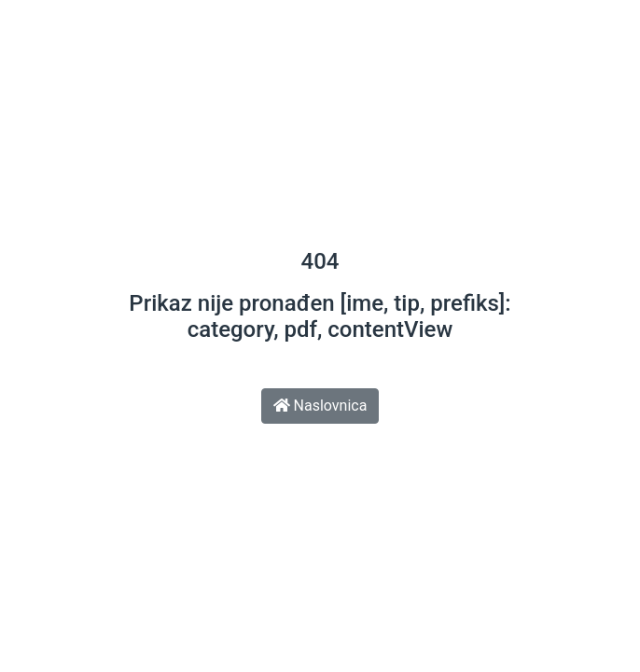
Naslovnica (320, 406)
